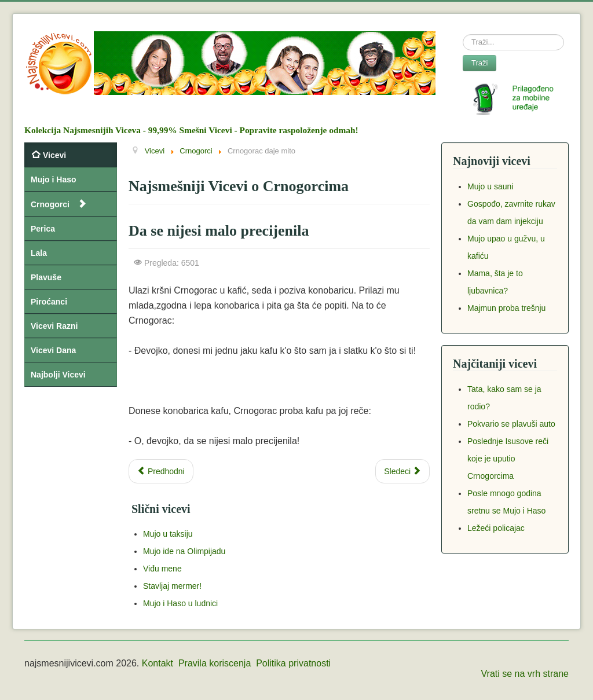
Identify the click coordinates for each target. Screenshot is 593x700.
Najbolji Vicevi (58, 375)
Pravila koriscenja (215, 663)
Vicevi (54, 155)
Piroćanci (49, 302)
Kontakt (158, 663)
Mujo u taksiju (168, 534)
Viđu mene (162, 569)
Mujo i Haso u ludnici (180, 603)
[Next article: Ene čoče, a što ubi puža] (402, 471)
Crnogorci (50, 204)
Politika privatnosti (293, 663)
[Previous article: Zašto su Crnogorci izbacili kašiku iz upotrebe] (161, 471)
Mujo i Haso (54, 179)
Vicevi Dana (53, 350)
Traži (479, 63)
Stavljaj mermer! (172, 586)
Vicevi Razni (54, 326)
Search (463, 34)
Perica (43, 229)
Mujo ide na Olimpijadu (184, 551)
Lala (39, 253)
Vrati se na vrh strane (525, 674)
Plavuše (46, 277)
